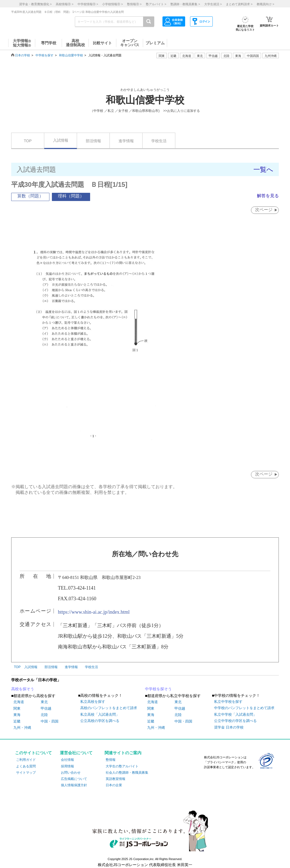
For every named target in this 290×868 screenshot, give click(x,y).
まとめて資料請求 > (239, 4)
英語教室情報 (116, 779)
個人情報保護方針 (74, 785)
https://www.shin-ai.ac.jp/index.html (94, 612)
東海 (17, 715)
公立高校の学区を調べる (100, 721)
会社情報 (67, 760)
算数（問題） (30, 196)
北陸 (44, 715)
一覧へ (263, 169)
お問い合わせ (71, 773)
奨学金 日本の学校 (229, 727)
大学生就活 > (213, 4)
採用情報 (67, 766)
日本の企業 (114, 785)
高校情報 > (64, 4)
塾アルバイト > (156, 4)
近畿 (17, 721)
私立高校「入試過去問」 (100, 714)
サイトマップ (26, 773)
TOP (28, 141)
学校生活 (159, 141)
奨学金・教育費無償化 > (35, 4)
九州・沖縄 (22, 728)
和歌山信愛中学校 (71, 55)
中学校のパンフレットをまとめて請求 (244, 708)
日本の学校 (23, 55)
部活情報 (93, 141)
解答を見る (268, 196)
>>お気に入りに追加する (182, 111)
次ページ (264, 210)
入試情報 (61, 140)
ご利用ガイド (26, 760)
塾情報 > (134, 4)
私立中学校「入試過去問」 (235, 714)
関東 (17, 708)
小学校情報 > (112, 4)
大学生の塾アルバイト (122, 766)
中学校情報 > (88, 4)
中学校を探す (45, 55)
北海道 (187, 56)
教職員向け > (265, 4)
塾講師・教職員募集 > (185, 4)
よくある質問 (26, 766)
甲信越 (46, 708)
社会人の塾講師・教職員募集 (127, 773)
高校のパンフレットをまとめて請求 (109, 708)
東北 (44, 702)
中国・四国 (50, 721)
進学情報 (126, 141)
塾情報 (111, 760)
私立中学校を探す (228, 702)
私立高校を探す (93, 702)
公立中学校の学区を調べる (235, 721)
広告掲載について (74, 779)
